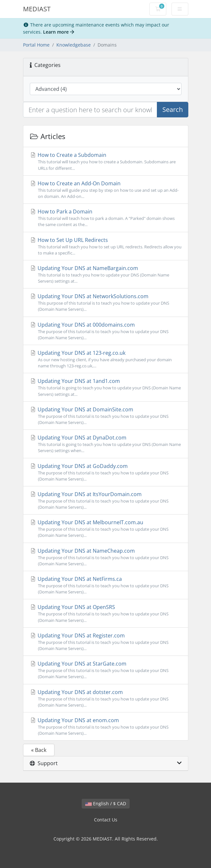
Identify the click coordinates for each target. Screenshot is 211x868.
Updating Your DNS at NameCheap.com (106, 557)
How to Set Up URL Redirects (106, 246)
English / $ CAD (106, 803)
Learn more (59, 32)
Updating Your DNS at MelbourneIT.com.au (106, 529)
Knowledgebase (74, 45)
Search (173, 109)
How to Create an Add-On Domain (106, 190)
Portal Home (36, 45)
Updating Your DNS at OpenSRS (106, 613)
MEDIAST (37, 9)
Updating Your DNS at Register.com (106, 642)
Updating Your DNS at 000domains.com (106, 331)
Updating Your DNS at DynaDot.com (106, 444)
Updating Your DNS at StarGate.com (106, 670)
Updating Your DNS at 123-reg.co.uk (106, 359)
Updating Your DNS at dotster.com (106, 698)
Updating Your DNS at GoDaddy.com (106, 472)
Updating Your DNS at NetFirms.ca (106, 585)
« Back (39, 750)
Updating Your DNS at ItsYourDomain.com (106, 500)
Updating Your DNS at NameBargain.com (106, 274)
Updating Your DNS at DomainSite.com (106, 416)
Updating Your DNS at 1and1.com (106, 387)
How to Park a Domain (106, 218)
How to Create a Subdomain (106, 161)
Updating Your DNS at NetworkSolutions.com (106, 303)
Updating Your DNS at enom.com (106, 727)
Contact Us (106, 820)
